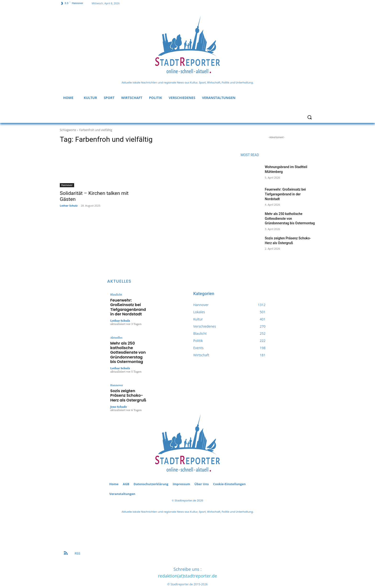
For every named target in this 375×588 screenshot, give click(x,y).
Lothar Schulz (69, 206)
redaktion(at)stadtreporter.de (188, 565)
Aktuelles (116, 334)
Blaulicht (116, 294)
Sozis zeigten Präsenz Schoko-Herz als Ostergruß (127, 385)
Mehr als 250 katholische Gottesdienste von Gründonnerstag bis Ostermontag (290, 218)
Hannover (67, 185)
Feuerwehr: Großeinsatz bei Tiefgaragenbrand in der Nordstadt (285, 194)
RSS (77, 542)
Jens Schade (119, 395)
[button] (309, 117)
